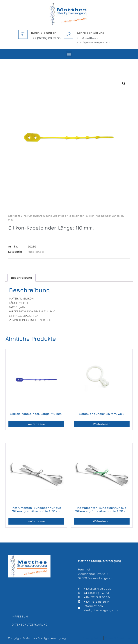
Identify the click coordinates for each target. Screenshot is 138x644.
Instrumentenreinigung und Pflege (44, 216)
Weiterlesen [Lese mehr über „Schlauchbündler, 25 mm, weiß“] (102, 424)
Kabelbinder (76, 216)
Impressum (20, 616)
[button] (69, 54)
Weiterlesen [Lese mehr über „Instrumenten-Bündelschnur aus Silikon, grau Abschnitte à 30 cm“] (36, 521)
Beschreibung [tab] (21, 278)
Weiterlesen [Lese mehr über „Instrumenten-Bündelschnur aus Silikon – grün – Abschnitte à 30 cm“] (102, 521)
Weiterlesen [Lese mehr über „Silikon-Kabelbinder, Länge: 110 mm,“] (36, 424)
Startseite (14, 216)
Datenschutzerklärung (29, 625)
